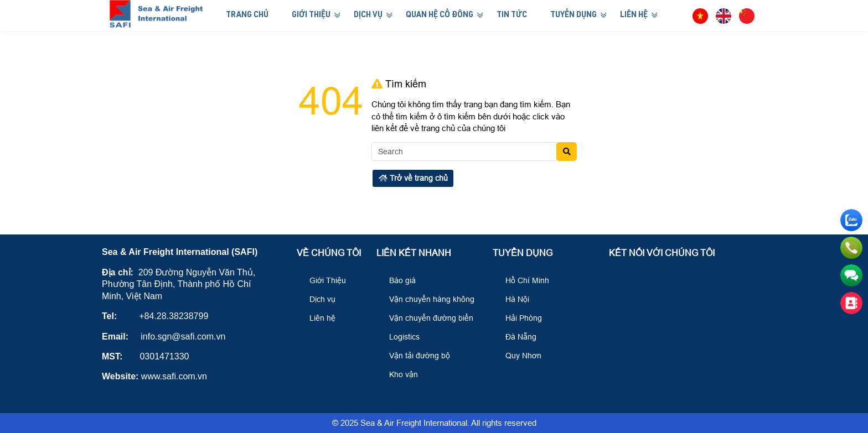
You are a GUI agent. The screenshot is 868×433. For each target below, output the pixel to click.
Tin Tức (512, 15)
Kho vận (399, 374)
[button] (680, 16)
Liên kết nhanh (414, 253)
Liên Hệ (634, 15)
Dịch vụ (317, 299)
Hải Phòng (519, 318)
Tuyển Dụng (573, 15)
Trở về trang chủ (413, 178)
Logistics (399, 337)
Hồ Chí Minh (522, 280)
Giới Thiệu (311, 15)
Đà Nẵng (516, 337)
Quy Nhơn (518, 356)
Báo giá (397, 280)
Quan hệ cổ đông (440, 15)
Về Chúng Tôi (329, 253)
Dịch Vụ (368, 15)
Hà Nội (512, 299)
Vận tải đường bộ (415, 356)
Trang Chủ (247, 15)
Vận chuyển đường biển (426, 318)
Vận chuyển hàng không (427, 299)
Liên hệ (317, 318)
